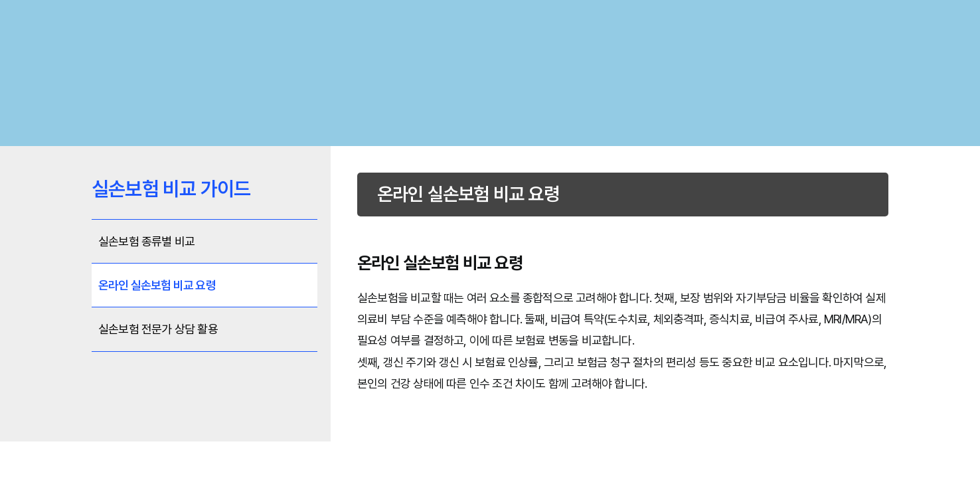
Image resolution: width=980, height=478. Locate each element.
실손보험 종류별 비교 (146, 241)
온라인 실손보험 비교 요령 (157, 285)
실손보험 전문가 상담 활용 (158, 329)
